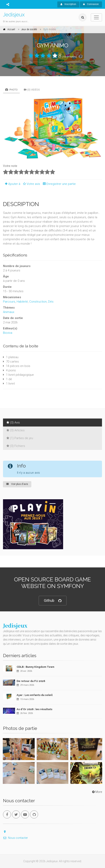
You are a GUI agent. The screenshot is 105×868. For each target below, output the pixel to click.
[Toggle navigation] (96, 17)
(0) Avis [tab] (13, 423)
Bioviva (8, 333)
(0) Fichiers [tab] (16, 446)
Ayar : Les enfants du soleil (35, 695)
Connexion (91, 4)
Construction (38, 302)
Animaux (9, 312)
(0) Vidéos (32, 90)
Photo (11, 90)
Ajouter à (12, 184)
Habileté (22, 302)
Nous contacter (15, 838)
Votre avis (31, 184)
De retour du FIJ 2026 (31, 681)
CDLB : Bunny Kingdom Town (35, 667)
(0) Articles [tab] (16, 430)
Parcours (9, 302)
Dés (51, 302)
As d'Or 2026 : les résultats (34, 709)
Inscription (68, 4)
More (97, 792)
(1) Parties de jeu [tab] (20, 438)
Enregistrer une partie (58, 184)
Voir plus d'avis (17, 484)
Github (53, 601)
